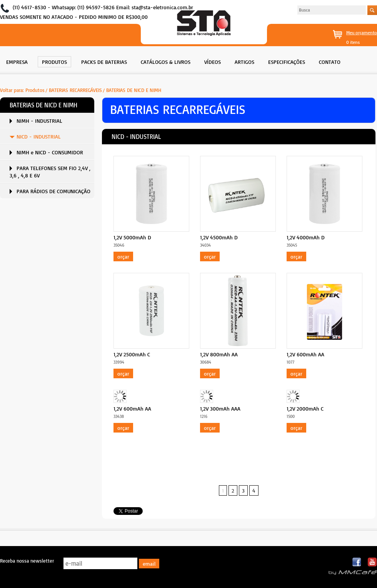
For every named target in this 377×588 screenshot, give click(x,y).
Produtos (35, 90)
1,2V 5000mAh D (132, 237)
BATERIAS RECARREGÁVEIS (75, 90)
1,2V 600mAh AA (305, 354)
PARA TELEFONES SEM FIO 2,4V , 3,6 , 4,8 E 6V (50, 172)
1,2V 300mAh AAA (220, 408)
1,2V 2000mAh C (305, 408)
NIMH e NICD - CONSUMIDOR (50, 152)
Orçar (123, 256)
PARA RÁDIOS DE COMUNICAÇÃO (53, 191)
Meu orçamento (362, 33)
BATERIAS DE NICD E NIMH (134, 90)
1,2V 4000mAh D (306, 237)
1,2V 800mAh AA (219, 354)
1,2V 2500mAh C (132, 354)
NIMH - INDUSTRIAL (39, 121)
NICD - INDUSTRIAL (39, 136)
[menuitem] (17, 61)
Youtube (372, 562)
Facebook (357, 562)
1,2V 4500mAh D (219, 237)
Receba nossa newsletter (27, 561)
